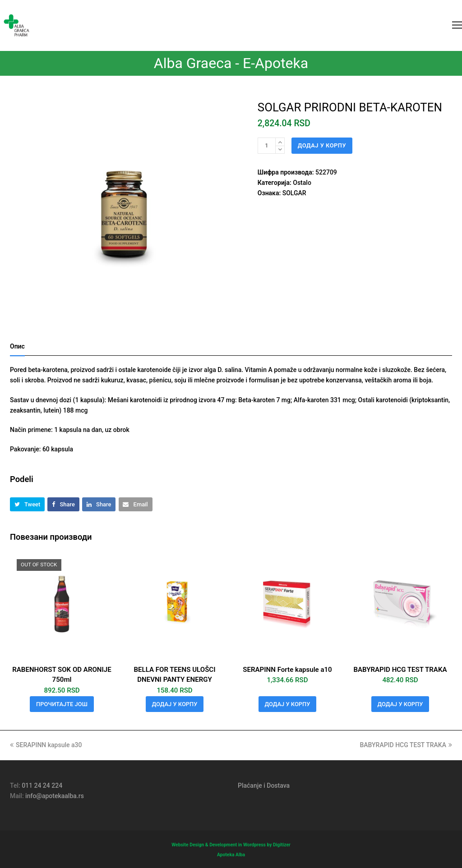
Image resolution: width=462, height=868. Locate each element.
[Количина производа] (267, 146)
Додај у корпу (322, 145)
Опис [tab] (17, 346)
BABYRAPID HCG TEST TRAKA (406, 745)
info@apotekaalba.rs (55, 796)
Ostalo (302, 183)
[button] (457, 25)
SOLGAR (294, 193)
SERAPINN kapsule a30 (46, 745)
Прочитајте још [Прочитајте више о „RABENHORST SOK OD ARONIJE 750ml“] (62, 704)
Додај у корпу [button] (175, 704)
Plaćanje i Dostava (264, 785)
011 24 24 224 (42, 785)
